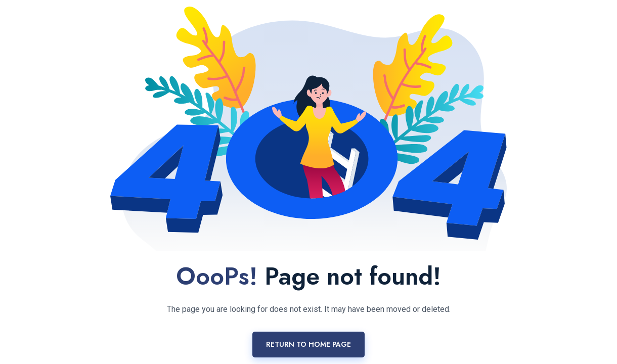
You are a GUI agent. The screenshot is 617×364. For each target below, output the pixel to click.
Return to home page (308, 344)
